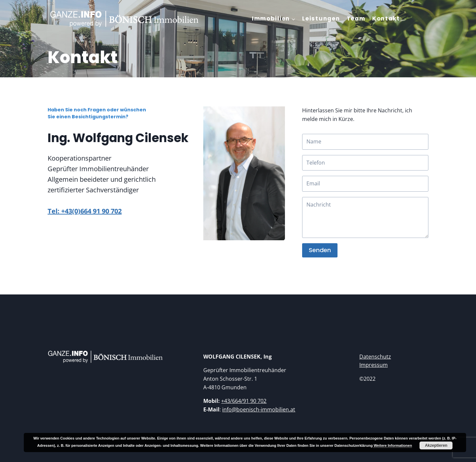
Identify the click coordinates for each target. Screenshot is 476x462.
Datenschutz (375, 357)
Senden (320, 250)
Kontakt (386, 19)
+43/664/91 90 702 (244, 401)
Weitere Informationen (393, 445)
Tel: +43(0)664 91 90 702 (85, 211)
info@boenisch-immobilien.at (259, 409)
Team (356, 19)
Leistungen (321, 19)
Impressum (374, 365)
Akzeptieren (436, 445)
